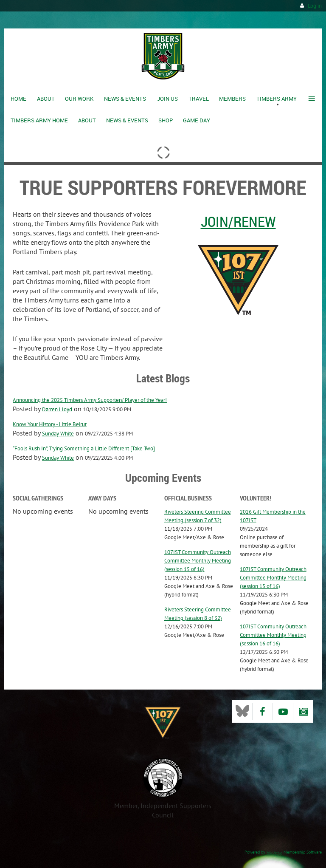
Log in (315, 6)
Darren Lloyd (57, 409)
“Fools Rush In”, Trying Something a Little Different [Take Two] (84, 448)
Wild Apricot (274, 852)
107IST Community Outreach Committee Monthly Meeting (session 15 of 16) (198, 561)
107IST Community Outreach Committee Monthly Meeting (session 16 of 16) (273, 635)
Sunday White (58, 434)
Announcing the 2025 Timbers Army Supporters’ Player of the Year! (90, 400)
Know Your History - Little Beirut (50, 424)
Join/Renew (238, 221)
